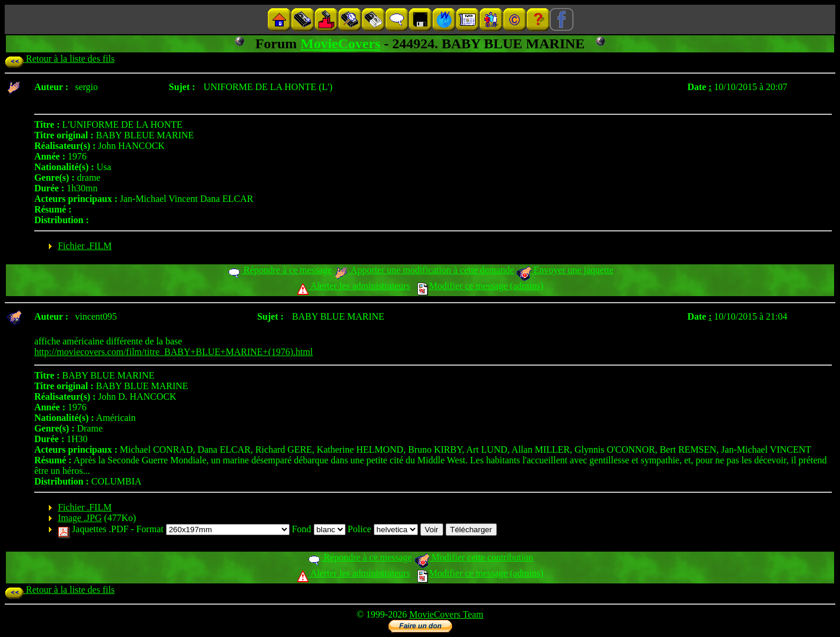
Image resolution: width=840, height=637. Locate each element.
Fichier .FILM (85, 246)
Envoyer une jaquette (565, 270)
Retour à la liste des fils (60, 59)
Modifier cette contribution (474, 557)
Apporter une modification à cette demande (424, 270)
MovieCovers (340, 44)
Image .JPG (80, 518)
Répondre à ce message (279, 270)
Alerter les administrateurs (353, 286)
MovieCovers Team (446, 614)
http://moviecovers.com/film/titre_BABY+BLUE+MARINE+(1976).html (173, 352)
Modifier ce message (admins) (480, 286)
